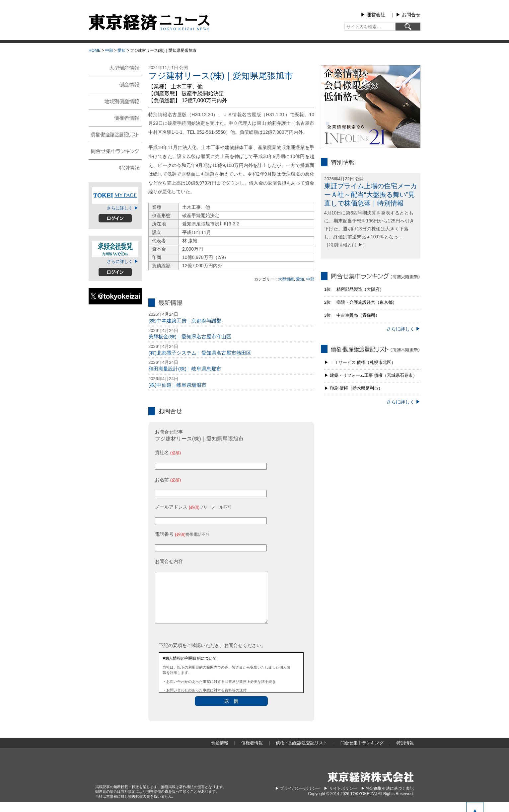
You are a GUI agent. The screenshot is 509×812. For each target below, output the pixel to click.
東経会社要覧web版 (115, 249)
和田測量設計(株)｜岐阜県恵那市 (185, 369)
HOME (95, 50)
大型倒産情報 (115, 71)
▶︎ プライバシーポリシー (297, 798)
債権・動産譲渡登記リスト (115, 134)
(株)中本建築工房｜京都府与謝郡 (185, 321)
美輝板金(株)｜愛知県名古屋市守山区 (190, 336)
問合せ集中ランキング (115, 151)
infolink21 (371, 107)
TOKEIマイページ (115, 196)
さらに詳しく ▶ (123, 208)
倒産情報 (115, 84)
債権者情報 (115, 118)
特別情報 (115, 167)
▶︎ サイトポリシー (340, 798)
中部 (109, 50)
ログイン (115, 218)
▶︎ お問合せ (408, 15)
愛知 (121, 50)
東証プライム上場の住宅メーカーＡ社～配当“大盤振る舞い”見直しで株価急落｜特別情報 (371, 195)
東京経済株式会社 (371, 787)
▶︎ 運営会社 (373, 15)
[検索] (408, 27)
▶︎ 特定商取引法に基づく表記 (387, 798)
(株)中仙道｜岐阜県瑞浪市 (177, 385)
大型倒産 (286, 279)
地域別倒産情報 (115, 101)
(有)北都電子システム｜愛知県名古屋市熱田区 (200, 353)
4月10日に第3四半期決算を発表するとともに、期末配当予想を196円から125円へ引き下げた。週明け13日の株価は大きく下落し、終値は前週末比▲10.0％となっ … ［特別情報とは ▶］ (369, 229)
